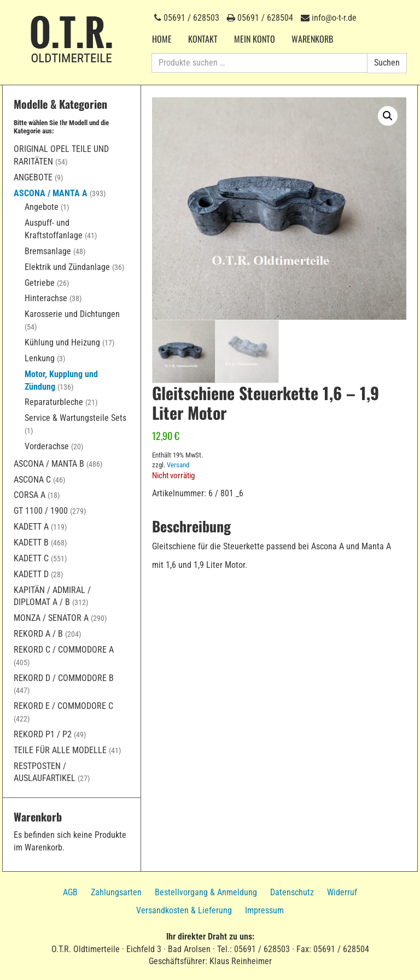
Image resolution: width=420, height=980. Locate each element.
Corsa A (30, 495)
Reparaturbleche (54, 402)
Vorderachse (47, 446)
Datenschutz (292, 892)
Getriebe (40, 283)
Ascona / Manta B (49, 464)
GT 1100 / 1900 (41, 511)
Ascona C (32, 480)
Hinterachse (46, 298)
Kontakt (203, 39)
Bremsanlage (48, 251)
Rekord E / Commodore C (63, 706)
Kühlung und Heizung (62, 342)
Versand (178, 465)
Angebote (33, 177)
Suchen (387, 63)
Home (162, 39)
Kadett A (31, 527)
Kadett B (31, 542)
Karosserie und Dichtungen (72, 314)
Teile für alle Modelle (60, 750)
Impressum (264, 910)
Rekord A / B (38, 634)
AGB (70, 892)
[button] (388, 116)
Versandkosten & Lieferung (184, 910)
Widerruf (342, 892)
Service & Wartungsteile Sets (75, 418)
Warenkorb (312, 39)
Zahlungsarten (116, 892)
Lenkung (40, 358)
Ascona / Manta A (51, 193)
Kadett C (31, 558)
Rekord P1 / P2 (43, 734)
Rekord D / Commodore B (64, 678)
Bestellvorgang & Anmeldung (206, 892)
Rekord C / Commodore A (64, 650)
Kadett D (31, 574)
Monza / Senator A (51, 618)
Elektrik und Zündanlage (67, 267)
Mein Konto (255, 39)
